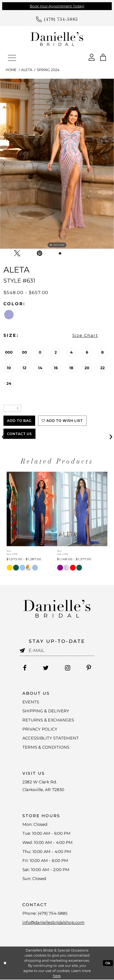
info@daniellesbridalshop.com (53, 923)
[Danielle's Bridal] (57, 39)
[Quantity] (12, 408)
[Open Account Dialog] (92, 57)
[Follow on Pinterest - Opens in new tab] (89, 668)
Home (11, 70)
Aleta (27, 70)
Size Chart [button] (85, 335)
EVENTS (31, 702)
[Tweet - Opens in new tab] (17, 253)
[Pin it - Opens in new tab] (40, 253)
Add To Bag (19, 421)
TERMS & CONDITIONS (46, 747)
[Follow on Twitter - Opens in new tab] (46, 668)
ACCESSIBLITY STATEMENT (51, 738)
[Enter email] (57, 650)
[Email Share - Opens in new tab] (60, 253)
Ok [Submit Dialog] (108, 963)
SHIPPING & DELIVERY (46, 711)
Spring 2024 (48, 70)
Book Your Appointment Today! (57, 6)
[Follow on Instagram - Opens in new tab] (67, 668)
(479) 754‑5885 (53, 914)
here (57, 976)
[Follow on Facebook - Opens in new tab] (25, 668)
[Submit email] (24, 653)
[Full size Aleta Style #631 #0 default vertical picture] (57, 164)
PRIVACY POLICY (40, 729)
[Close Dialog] (5, 963)
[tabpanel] (57, 164)
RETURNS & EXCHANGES (48, 720)
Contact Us (19, 434)
